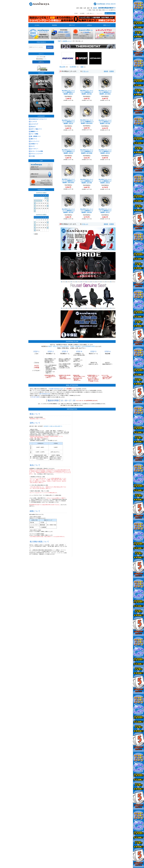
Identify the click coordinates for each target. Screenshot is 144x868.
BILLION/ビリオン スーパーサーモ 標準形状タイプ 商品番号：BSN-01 (68, 92)
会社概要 (82, 13)
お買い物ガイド (91, 13)
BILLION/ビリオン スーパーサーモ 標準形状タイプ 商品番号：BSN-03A (87, 211)
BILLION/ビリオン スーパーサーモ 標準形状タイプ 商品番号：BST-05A (87, 92)
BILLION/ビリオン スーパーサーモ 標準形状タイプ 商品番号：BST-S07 (68, 211)
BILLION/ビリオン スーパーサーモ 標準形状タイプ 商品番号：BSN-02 (68, 151)
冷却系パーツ (67, 41)
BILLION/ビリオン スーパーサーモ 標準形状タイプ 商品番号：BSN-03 (105, 181)
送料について (107, 25)
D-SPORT (73, 67)
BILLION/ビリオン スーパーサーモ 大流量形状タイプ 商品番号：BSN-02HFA (68, 181)
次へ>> (86, 71)
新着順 (112, 71)
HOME (76, 13)
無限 (82, 67)
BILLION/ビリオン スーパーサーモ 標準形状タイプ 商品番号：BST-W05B (87, 151)
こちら (45, 59)
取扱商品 (55, 25)
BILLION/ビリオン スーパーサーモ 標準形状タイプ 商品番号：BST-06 (105, 151)
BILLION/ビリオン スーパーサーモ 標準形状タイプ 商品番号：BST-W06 (87, 181)
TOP (59, 41)
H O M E (37, 25)
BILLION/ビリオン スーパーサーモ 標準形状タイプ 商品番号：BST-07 (105, 211)
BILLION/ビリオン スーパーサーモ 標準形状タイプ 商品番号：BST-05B (105, 122)
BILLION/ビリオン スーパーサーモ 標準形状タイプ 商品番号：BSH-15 (68, 122)
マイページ (100, 13)
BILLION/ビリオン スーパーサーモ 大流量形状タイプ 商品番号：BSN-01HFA (87, 122)
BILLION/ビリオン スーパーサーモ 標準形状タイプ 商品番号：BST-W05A (105, 92)
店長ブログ (72, 25)
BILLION (62, 67)
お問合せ (89, 25)
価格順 (106, 71)
